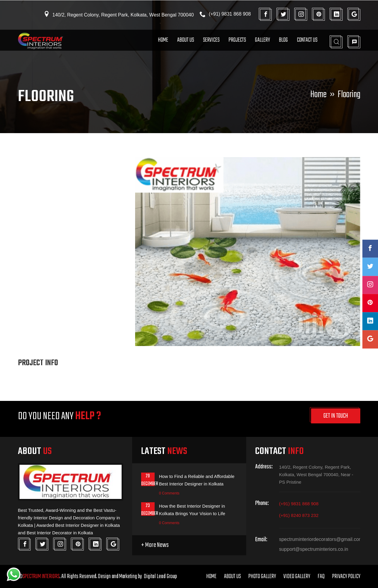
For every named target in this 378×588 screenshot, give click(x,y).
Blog (283, 40)
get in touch (336, 416)
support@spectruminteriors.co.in (314, 549)
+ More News (155, 545)
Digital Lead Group (162, 576)
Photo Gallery (262, 576)
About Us (186, 40)
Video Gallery (297, 576)
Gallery (262, 40)
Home (163, 40)
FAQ (321, 576)
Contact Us (307, 40)
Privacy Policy (346, 576)
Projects (237, 40)
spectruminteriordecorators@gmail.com (320, 540)
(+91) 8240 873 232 (299, 516)
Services (211, 40)
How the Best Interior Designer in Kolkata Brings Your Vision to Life (192, 510)
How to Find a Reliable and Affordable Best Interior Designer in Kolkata (197, 480)
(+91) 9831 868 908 (299, 504)
